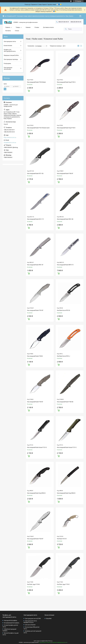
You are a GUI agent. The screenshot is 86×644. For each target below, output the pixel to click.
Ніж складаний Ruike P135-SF (35, 310)
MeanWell (49, 619)
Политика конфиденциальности (60, 642)
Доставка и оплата (48, 27)
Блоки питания (8, 46)
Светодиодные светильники (8, 68)
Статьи (17, 31)
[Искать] (66, 29)
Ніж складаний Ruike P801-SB (65, 219)
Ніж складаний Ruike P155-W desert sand (38, 128)
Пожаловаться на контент (45, 642)
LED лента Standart (30, 625)
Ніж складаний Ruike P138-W (35, 402)
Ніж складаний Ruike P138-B (35, 356)
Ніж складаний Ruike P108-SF (65, 173)
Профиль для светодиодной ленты (10, 50)
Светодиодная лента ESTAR (33, 619)
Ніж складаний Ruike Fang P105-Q (66, 82)
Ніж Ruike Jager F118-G (63, 584)
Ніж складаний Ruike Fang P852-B (36, 493)
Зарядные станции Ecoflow (11, 55)
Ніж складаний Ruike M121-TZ (35, 219)
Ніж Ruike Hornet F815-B (63, 310)
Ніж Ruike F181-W (62, 539)
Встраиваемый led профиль (12, 623)
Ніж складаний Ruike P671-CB (35, 173)
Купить (29, 91)
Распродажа (7, 63)
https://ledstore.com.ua (10, 137)
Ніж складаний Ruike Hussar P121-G (67, 447)
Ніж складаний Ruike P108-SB (65, 402)
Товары (18, 27)
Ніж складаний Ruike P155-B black (36, 82)
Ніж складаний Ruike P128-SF (35, 539)
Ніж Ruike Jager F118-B (33, 584)
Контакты (8, 31)
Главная (8, 27)
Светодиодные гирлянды (11, 59)
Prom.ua (50, 641)
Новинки (28, 27)
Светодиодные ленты (10, 41)
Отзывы (37, 27)
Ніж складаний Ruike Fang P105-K (66, 128)
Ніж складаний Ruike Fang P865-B (66, 493)
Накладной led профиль (11, 620)
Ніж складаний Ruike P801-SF (35, 265)
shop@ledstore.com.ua (10, 143)
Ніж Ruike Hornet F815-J (63, 356)
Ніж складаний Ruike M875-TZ (65, 265)
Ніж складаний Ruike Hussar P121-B (37, 447)
